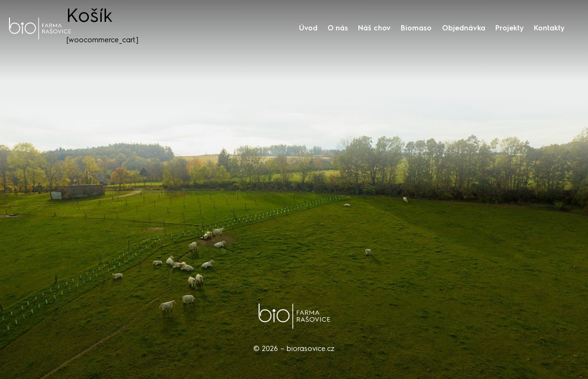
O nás (338, 28)
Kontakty (549, 28)
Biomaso (416, 28)
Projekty (510, 28)
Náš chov (374, 28)
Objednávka (464, 28)
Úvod (308, 28)
